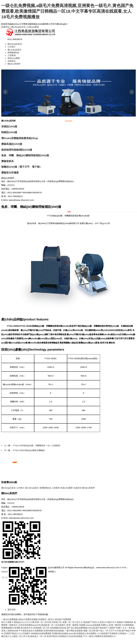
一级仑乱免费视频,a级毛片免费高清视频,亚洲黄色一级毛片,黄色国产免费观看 (36, 619)
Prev (5, 92)
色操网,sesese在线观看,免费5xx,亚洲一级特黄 (100, 625)
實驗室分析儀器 (10, 173)
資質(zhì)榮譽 (14, 58)
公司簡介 (12, 47)
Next (132, 92)
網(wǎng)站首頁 (18, 27)
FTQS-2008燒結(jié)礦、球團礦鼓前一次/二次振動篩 (37, 446)
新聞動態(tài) (13, 53)
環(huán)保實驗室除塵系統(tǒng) (20, 138)
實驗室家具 (7, 161)
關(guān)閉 (105, 223)
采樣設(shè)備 (9, 126)
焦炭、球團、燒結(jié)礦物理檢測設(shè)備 (25, 155)
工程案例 (12, 55)
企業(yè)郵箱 (33, 27)
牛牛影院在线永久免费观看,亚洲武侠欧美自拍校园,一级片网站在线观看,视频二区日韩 (57, 631)
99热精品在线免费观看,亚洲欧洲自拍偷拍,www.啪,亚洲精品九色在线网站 (64, 633)
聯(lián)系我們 (14, 64)
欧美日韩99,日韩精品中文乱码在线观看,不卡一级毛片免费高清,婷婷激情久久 (81, 636)
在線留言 (12, 61)
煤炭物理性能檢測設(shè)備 (17, 150)
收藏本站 (5, 27)
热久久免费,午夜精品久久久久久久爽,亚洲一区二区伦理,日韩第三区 (32, 622)
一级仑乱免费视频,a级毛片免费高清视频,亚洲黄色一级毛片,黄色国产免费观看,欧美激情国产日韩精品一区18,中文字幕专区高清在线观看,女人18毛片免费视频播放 (67, 11)
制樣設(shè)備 (9, 132)
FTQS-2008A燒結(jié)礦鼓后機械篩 (29, 450)
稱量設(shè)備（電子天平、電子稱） (22, 167)
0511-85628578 (15, 557)
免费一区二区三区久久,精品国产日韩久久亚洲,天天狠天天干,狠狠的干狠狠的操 (98, 622)
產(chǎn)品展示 (14, 50)
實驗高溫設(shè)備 (12, 144)
